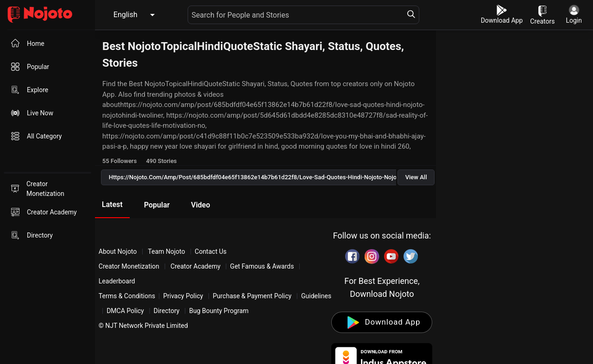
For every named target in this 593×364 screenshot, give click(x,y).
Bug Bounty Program (219, 311)
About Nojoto (119, 251)
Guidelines (316, 296)
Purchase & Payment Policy (252, 296)
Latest (112, 204)
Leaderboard (117, 281)
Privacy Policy (183, 296)
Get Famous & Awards (262, 266)
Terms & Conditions (127, 296)
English (126, 15)
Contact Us (211, 251)
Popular (157, 205)
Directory (167, 311)
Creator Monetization (130, 266)
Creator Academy (196, 266)
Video (200, 205)
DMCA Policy (125, 311)
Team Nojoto (167, 251)
